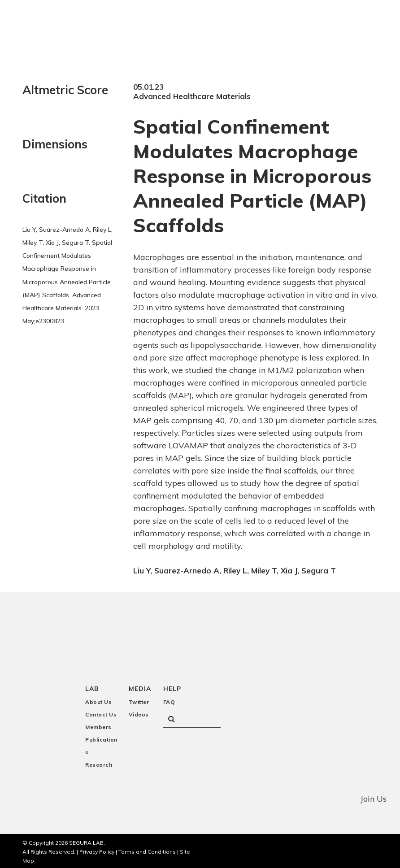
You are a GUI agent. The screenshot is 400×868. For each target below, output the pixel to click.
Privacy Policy (97, 850)
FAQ (169, 700)
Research (99, 763)
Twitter (139, 700)
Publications (101, 744)
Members (98, 725)
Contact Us (101, 713)
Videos (139, 713)
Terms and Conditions (147, 850)
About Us (98, 700)
